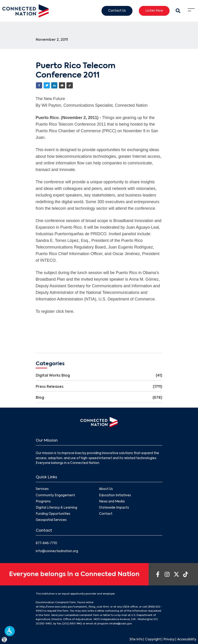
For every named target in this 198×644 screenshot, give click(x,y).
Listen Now (154, 11)
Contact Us (117, 11)
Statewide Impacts (114, 508)
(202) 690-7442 (72, 624)
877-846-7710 (46, 543)
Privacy (169, 640)
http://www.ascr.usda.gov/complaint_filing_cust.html (74, 607)
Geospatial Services (51, 520)
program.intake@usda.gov (115, 624)
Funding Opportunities (53, 514)
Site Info (136, 640)
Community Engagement (55, 495)
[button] (10, 631)
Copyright (153, 640)
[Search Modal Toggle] (178, 11)
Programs (43, 502)
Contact (106, 514)
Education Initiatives (115, 495)
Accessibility (187, 640)
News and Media (112, 502)
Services (42, 489)
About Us (106, 489)
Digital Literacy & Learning (56, 508)
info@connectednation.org (57, 551)
